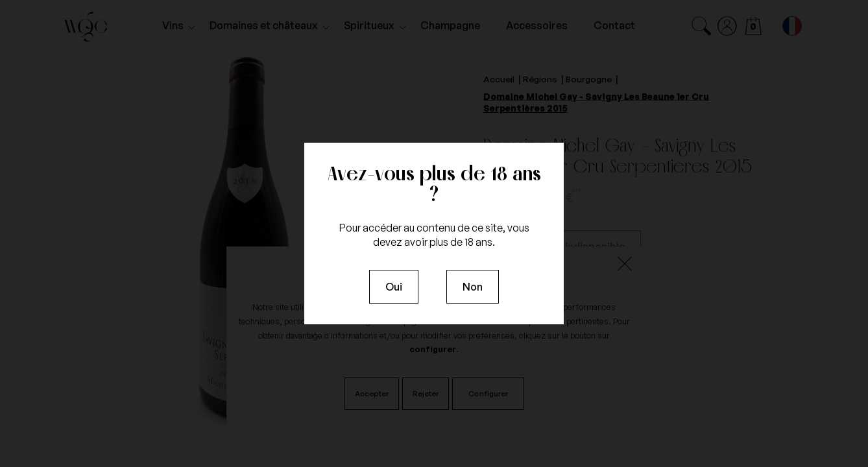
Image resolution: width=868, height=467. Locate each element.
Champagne (450, 25)
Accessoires (537, 25)
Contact (614, 25)
